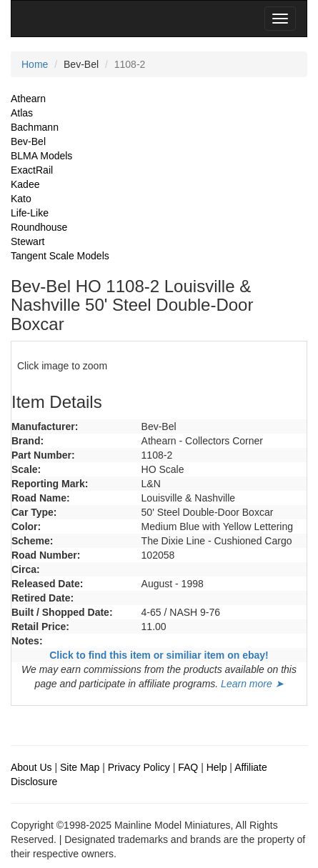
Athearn (28, 99)
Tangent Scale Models (60, 256)
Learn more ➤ (252, 684)
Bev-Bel (28, 141)
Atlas (22, 113)
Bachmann (35, 127)
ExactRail (32, 170)
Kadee (25, 184)
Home (35, 64)
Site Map (80, 767)
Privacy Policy (139, 767)
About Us (31, 767)
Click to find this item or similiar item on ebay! (159, 655)
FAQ (188, 767)
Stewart (28, 241)
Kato (21, 199)
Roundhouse (39, 227)
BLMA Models (41, 156)
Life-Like (30, 213)
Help (217, 767)
